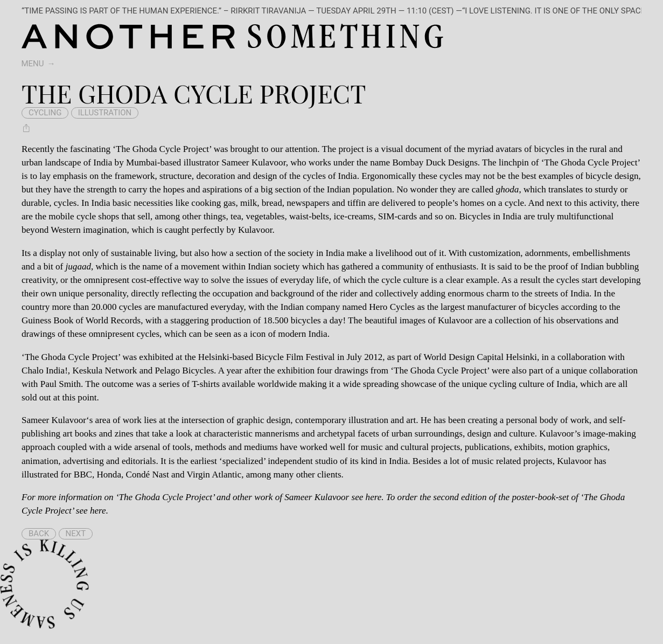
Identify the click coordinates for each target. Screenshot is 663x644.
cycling (45, 113)
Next (76, 534)
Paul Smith (61, 384)
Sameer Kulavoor (54, 420)
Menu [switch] (33, 64)
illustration (105, 113)
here (374, 497)
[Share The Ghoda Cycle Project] (26, 128)
